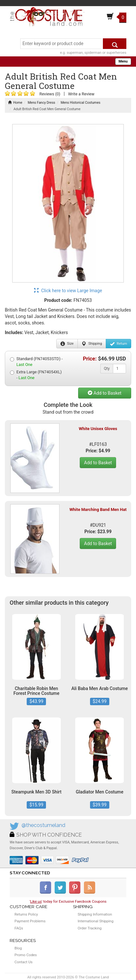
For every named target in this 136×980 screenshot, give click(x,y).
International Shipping (96, 921)
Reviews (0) (50, 94)
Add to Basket (104, 393)
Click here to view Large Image (68, 291)
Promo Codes (26, 955)
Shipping (92, 344)
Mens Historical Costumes (81, 103)
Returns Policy (26, 914)
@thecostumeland (43, 825)
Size (67, 344)
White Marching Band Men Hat (98, 509)
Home (15, 103)
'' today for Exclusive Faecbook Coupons (68, 901)
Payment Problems (30, 921)
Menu (123, 61)
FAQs (19, 928)
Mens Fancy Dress (41, 103)
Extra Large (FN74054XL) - (36, 375)
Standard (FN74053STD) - (36, 362)
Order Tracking (90, 928)
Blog (18, 948)
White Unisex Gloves (98, 429)
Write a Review (81, 94)
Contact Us (23, 962)
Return (118, 344)
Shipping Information (95, 914)
